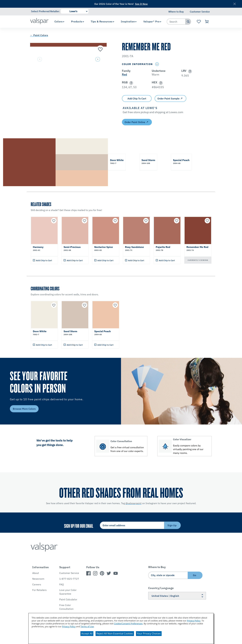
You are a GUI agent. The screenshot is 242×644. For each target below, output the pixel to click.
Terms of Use (87, 626)
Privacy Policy (194, 621)
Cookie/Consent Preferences (128, 624)
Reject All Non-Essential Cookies (115, 634)
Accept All (87, 634)
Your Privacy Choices (149, 634)
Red (124, 74)
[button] (97, 60)
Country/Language (161, 588)
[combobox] (176, 22)
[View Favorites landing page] (199, 22)
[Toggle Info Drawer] (157, 64)
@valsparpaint (134, 503)
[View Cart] (207, 22)
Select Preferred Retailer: (45, 11)
